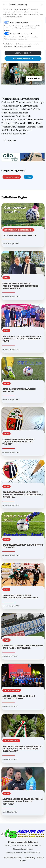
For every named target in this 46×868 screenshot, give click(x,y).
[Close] (42, 4)
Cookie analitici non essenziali (21, 34)
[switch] (7, 34)
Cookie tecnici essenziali (19, 23)
